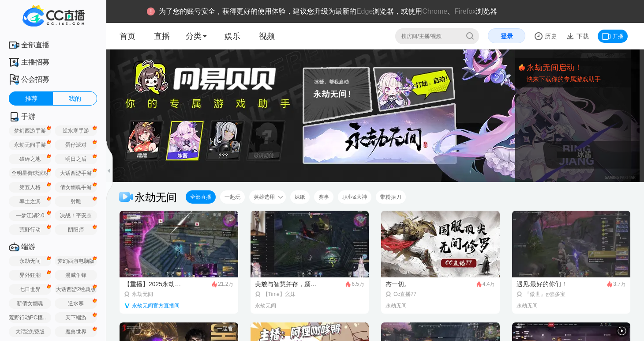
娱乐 (232, 36)
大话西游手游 (76, 173)
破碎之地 (30, 159)
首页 (127, 36)
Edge (365, 11)
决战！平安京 (76, 216)
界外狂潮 (30, 275)
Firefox (465, 11)
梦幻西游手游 (30, 131)
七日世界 (30, 289)
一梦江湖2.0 (30, 216)
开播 (613, 36)
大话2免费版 (30, 332)
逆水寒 (76, 303)
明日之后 (76, 159)
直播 (162, 36)
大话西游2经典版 (76, 289)
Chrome (435, 11)
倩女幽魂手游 (76, 187)
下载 (582, 36)
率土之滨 (30, 201)
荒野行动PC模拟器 (30, 318)
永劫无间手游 (30, 145)
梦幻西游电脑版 (76, 261)
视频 (267, 36)
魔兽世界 (76, 332)
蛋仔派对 (76, 145)
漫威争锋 (76, 275)
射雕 (76, 201)
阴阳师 (76, 230)
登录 (507, 36)
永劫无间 (30, 261)
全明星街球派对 (30, 173)
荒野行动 (30, 230)
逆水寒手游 (76, 131)
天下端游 (76, 318)
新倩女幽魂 (30, 303)
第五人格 (30, 187)
